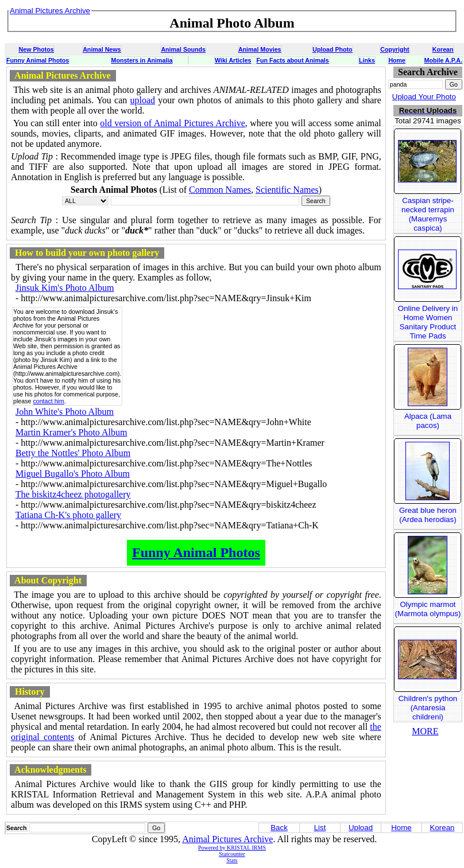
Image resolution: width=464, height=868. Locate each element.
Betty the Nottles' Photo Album (73, 453)
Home (397, 60)
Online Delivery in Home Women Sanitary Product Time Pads (428, 322)
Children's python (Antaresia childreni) (428, 708)
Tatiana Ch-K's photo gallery (68, 515)
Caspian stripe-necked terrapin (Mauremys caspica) (428, 214)
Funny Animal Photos (38, 60)
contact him (49, 401)
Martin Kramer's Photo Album (71, 432)
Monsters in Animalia (142, 60)
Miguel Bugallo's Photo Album (73, 474)
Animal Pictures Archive (227, 839)
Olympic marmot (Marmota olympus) (428, 609)
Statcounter (232, 854)
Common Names (220, 190)
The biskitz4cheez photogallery (73, 494)
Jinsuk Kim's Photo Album (65, 288)
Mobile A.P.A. (443, 60)
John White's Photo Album (65, 412)
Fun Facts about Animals (292, 60)
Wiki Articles (233, 60)
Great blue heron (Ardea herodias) (428, 515)
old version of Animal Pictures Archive (173, 123)
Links (367, 60)
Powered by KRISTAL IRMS (232, 848)
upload (143, 100)
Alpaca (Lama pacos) (428, 421)
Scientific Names (287, 190)
